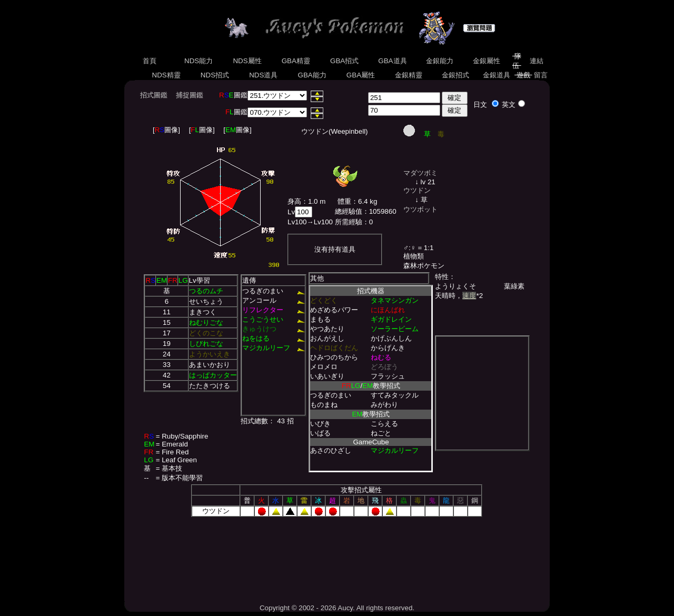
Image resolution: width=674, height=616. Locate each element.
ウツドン (417, 190)
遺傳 (249, 280)
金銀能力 (439, 61)
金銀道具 (497, 75)
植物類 (414, 256)
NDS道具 (264, 75)
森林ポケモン (424, 266)
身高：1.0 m (306, 201)
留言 (541, 75)
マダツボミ (420, 173)
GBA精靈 (296, 61)
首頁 (149, 61)
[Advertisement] (337, 557)
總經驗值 (349, 211)
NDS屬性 (247, 61)
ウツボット (420, 209)
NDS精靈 (166, 75)
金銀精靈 (408, 75)
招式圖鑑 (154, 95)
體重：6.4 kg (357, 201)
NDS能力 (199, 61)
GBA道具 (393, 61)
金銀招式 (455, 75)
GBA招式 (344, 61)
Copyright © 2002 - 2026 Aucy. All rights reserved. (337, 608)
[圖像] (166, 130)
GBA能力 (312, 75)
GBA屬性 (361, 75)
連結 (536, 61)
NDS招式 (215, 75)
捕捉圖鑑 (190, 95)
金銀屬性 (486, 61)
